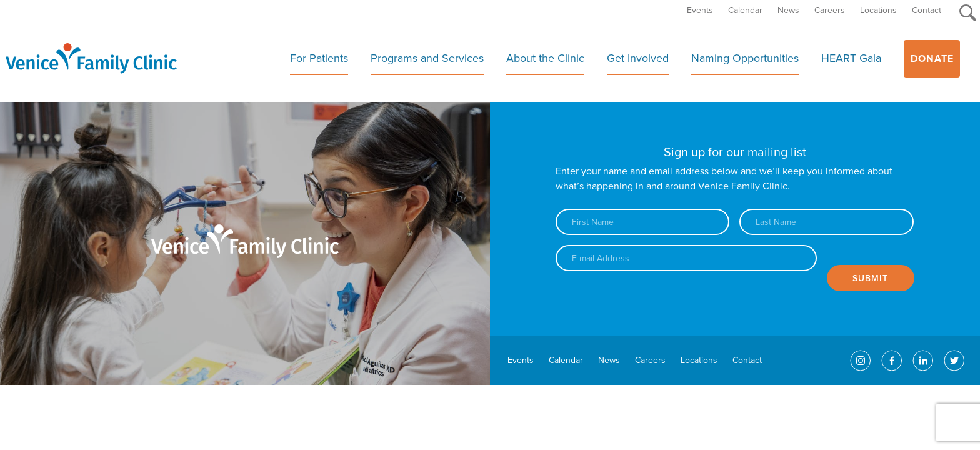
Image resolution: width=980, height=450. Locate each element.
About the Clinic (545, 58)
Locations (878, 10)
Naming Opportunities (745, 58)
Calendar (745, 10)
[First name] (642, 222)
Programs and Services (427, 58)
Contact (927, 10)
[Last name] (826, 222)
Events (700, 10)
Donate (932, 59)
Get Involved (638, 58)
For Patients (319, 58)
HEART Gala (851, 58)
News (788, 10)
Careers (830, 10)
